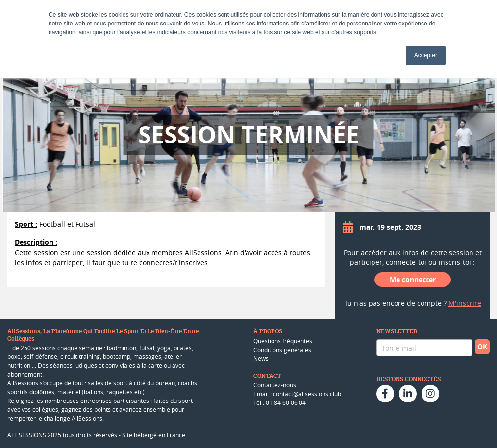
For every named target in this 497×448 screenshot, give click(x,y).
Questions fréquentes (283, 341)
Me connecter (413, 279)
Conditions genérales (282, 350)
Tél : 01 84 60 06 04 (280, 402)
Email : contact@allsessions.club (297, 394)
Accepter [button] (426, 55)
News (261, 358)
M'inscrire (465, 303)
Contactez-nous (275, 385)
